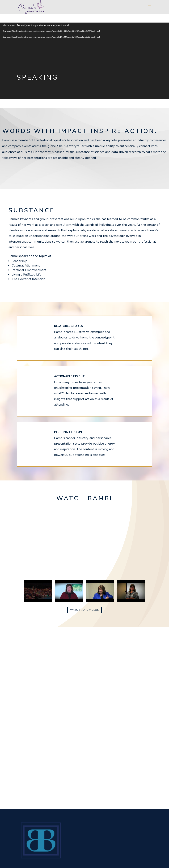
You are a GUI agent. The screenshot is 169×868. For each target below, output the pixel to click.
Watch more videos (84, 610)
